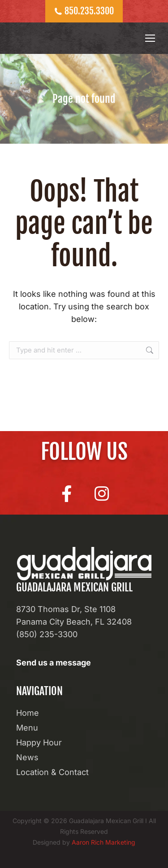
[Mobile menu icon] (150, 38)
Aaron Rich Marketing (103, 842)
